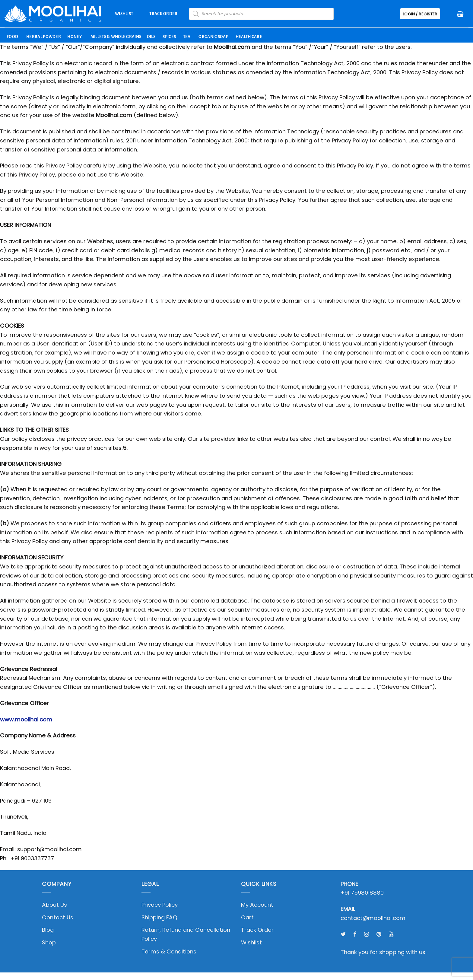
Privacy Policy (160, 905)
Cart (247, 917)
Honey (75, 37)
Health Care (249, 37)
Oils (151, 37)
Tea (187, 37)
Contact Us (58, 917)
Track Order (163, 14)
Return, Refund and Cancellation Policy (186, 934)
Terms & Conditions (169, 951)
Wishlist (124, 14)
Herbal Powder (44, 37)
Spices (169, 37)
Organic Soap (213, 37)
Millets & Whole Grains (116, 37)
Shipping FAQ (159, 917)
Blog (48, 930)
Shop (49, 942)
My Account (257, 905)
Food (12, 37)
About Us (54, 905)
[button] (460, 14)
